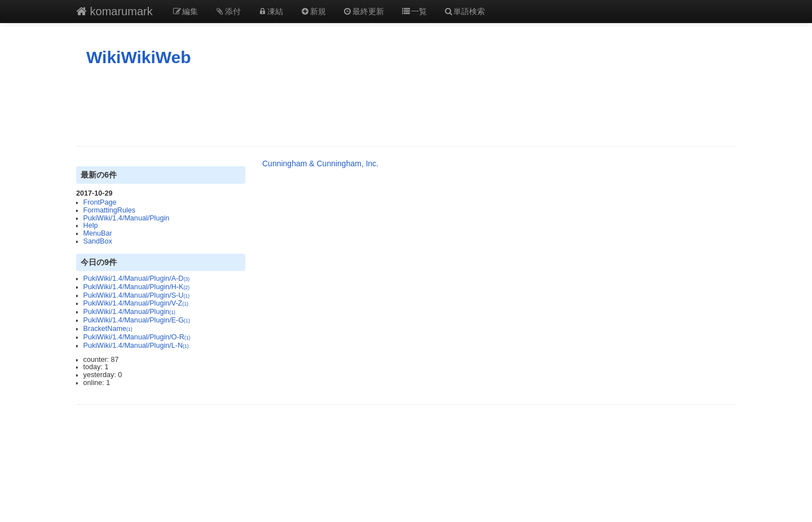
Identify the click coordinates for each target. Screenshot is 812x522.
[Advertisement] (406, 107)
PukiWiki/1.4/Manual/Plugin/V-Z (136, 303)
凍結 (271, 11)
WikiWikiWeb (139, 57)
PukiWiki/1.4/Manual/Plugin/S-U (137, 295)
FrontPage (100, 202)
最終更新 (364, 11)
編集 (186, 11)
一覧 (414, 11)
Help (91, 225)
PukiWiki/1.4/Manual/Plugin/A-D (137, 278)
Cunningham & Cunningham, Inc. (320, 163)
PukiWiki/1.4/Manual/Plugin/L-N (136, 346)
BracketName (108, 329)
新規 (313, 11)
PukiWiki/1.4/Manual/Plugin (127, 218)
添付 (228, 11)
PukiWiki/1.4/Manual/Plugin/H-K (137, 287)
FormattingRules (109, 210)
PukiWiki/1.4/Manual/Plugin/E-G (137, 320)
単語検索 (465, 11)
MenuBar (98, 233)
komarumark (114, 11)
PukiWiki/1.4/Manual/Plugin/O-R (137, 337)
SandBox (98, 241)
